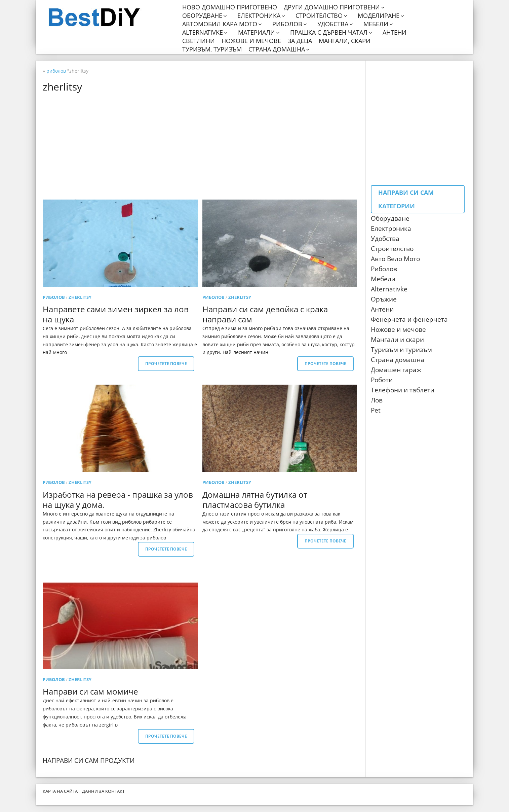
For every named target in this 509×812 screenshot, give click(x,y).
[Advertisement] (202, 146)
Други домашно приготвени (332, 7)
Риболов (287, 24)
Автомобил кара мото (220, 24)
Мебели (376, 24)
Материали (257, 32)
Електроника (259, 16)
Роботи (382, 380)
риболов (54, 297)
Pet (376, 410)
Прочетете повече (166, 364)
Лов (377, 400)
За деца (300, 41)
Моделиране (379, 16)
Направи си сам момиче (90, 691)
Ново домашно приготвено (230, 7)
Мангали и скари (397, 340)
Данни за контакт (103, 791)
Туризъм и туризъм (401, 350)
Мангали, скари (345, 41)
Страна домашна (277, 49)
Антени (395, 32)
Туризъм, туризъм (212, 49)
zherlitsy (80, 297)
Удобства (333, 24)
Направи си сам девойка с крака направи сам (265, 314)
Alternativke (203, 32)
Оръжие (384, 299)
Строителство (319, 16)
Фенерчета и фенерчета (409, 319)
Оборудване (202, 16)
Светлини (199, 41)
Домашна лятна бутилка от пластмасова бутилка (255, 500)
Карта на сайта (60, 791)
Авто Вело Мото (395, 259)
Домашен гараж (396, 370)
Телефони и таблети (403, 390)
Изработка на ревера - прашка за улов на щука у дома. (118, 500)
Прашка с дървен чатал (329, 32)
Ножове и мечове (251, 41)
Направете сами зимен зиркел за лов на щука (116, 314)
